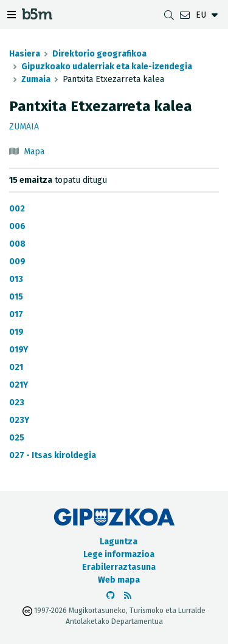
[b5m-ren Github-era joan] (111, 596)
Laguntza (119, 542)
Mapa (34, 152)
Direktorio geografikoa (99, 54)
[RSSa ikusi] (128, 596)
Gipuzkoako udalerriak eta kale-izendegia (107, 67)
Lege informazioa (119, 554)
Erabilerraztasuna (119, 567)
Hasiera (25, 54)
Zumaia (36, 79)
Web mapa (119, 580)
